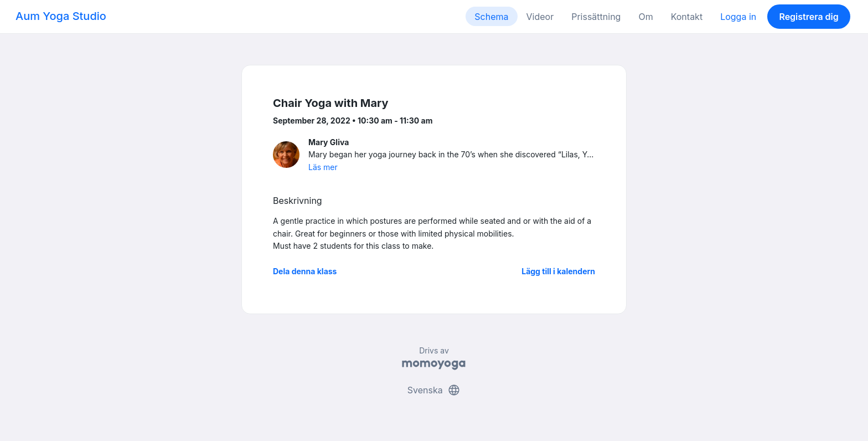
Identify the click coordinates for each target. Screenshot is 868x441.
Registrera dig (808, 17)
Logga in (738, 17)
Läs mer (323, 167)
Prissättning (596, 17)
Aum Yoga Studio (61, 16)
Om (645, 17)
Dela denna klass (305, 271)
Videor (540, 17)
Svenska (434, 390)
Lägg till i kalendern (558, 271)
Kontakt (687, 17)
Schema (491, 17)
